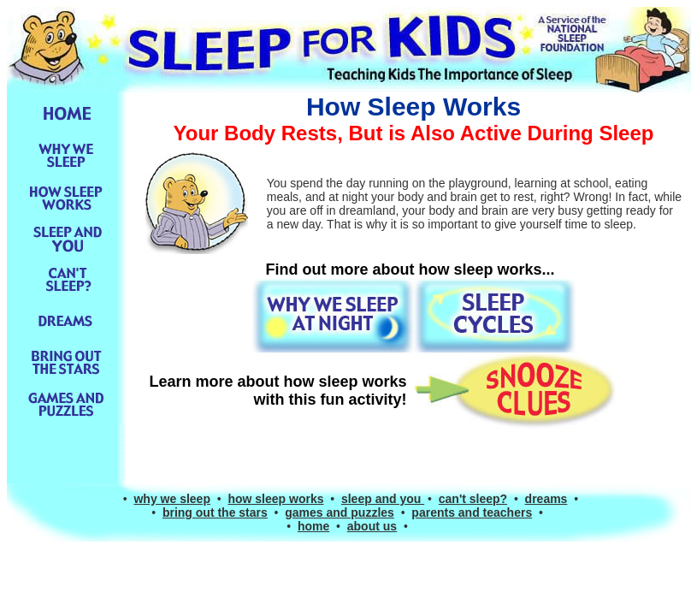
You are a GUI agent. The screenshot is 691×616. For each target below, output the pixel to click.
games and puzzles (340, 512)
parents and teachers (472, 512)
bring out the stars (215, 512)
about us (372, 526)
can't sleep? (473, 499)
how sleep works (275, 499)
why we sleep (171, 499)
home (313, 526)
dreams (546, 499)
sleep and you (383, 499)
